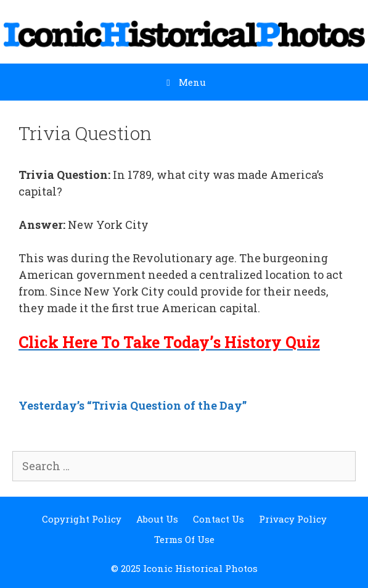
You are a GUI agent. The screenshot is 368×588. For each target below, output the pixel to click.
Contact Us (219, 519)
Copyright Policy (82, 519)
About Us (157, 519)
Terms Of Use (184, 539)
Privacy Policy (293, 519)
